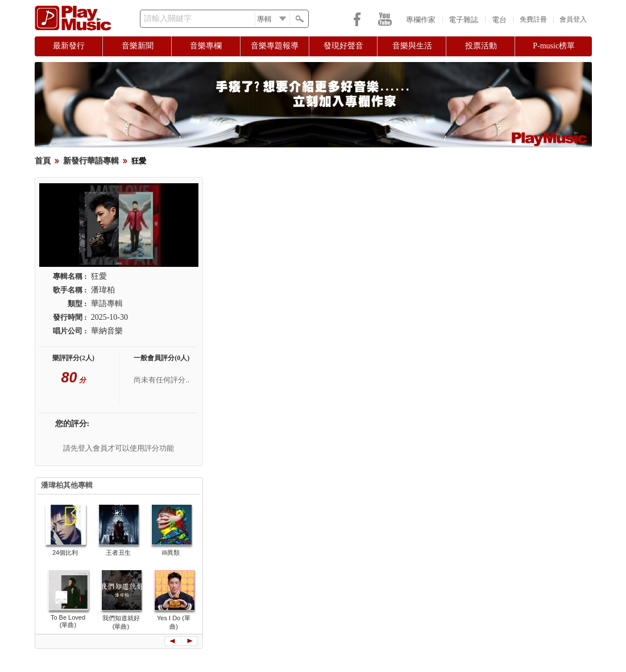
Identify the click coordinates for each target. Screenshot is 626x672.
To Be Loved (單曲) (68, 621)
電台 (499, 20)
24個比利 (65, 553)
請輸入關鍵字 (168, 18)
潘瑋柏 (103, 290)
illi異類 (171, 553)
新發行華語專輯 (91, 161)
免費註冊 (533, 19)
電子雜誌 (463, 20)
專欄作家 (421, 20)
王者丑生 (118, 553)
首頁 (43, 161)
